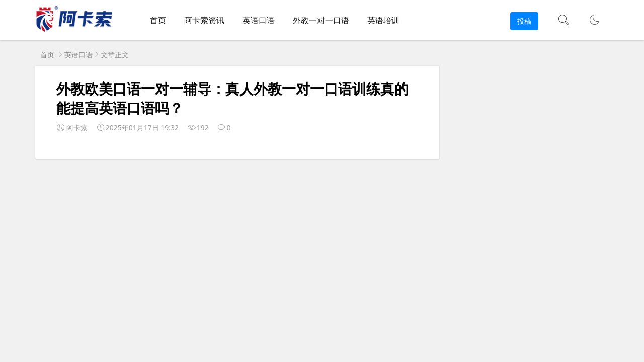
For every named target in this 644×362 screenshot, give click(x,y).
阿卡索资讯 (204, 20)
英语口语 (259, 20)
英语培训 (383, 20)
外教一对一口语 (321, 20)
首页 (158, 20)
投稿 (524, 21)
